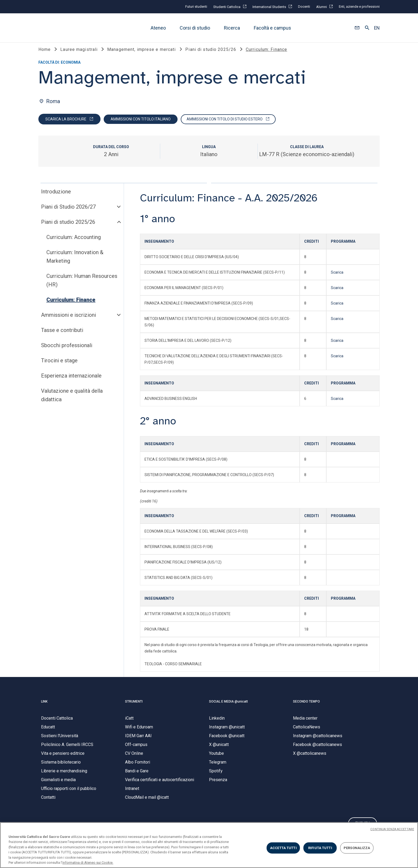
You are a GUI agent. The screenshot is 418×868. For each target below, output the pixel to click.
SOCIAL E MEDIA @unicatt (228, 707)
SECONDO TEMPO (306, 707)
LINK (44, 707)
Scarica (337, 278)
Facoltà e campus (272, 28)
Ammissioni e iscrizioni (69, 321)
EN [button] (377, 28)
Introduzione (56, 197)
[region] (209, 845)
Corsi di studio (195, 28)
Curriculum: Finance (71, 305)
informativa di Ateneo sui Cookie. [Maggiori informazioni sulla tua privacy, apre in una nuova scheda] (88, 863)
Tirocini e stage (59, 366)
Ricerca (232, 28)
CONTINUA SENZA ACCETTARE (392, 829)
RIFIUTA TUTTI (320, 848)
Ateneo (158, 28)
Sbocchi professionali (67, 351)
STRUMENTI (134, 707)
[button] (357, 28)
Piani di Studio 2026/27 (68, 212)
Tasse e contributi (62, 336)
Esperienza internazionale (71, 381)
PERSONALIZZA (357, 848)
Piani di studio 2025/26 (68, 228)
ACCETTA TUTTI (283, 848)
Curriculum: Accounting (74, 243)
